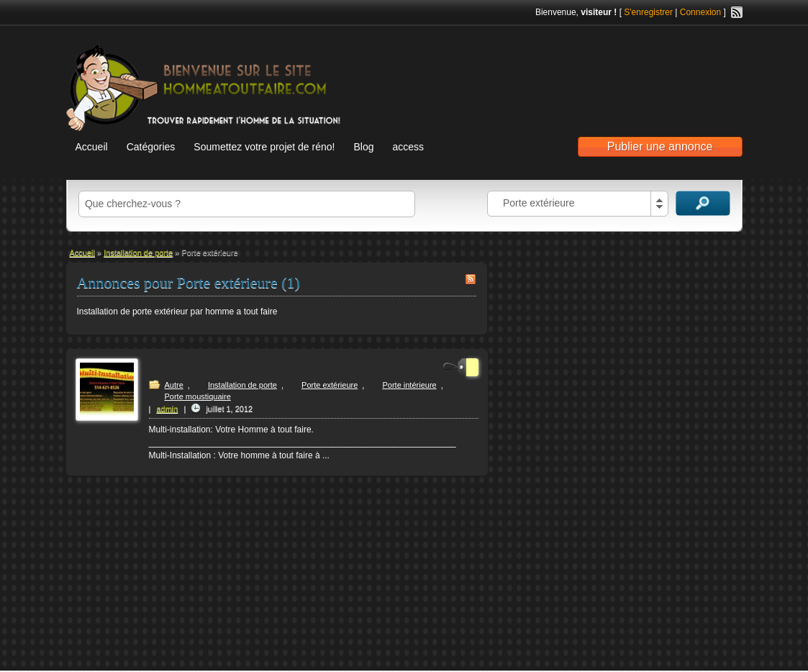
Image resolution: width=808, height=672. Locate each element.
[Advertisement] (574, 73)
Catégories (151, 147)
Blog (363, 147)
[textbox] (247, 204)
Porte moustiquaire (198, 396)
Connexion (700, 12)
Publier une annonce (660, 146)
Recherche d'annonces (703, 203)
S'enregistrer (648, 12)
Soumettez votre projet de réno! (264, 147)
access (408, 147)
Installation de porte (138, 253)
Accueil (92, 147)
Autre (174, 385)
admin (167, 409)
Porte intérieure (409, 385)
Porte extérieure (330, 385)
